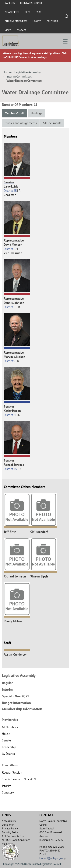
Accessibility (9, 821)
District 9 (9, 361)
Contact (21, 30)
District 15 (10, 307)
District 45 (10, 469)
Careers (10, 3)
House (6, 734)
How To (37, 21)
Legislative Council (31, 3)
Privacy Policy (10, 829)
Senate (6, 740)
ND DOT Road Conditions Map (16, 842)
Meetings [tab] (36, 113)
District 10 (10, 249)
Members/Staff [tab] (15, 113)
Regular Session (12, 773)
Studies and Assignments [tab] (21, 123)
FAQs (39, 12)
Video (8, 30)
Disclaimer (8, 825)
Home (7, 72)
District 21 (10, 415)
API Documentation (13, 836)
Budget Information (16, 703)
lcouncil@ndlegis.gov (53, 858)
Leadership (9, 747)
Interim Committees (19, 76)
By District (8, 754)
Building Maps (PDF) (16, 21)
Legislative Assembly (28, 72)
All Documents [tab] (52, 123)
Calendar (52, 21)
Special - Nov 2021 (15, 696)
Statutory (8, 792)
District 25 (10, 191)
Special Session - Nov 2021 (19, 779)
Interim (7, 690)
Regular (7, 683)
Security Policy (10, 832)
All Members (10, 727)
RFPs (28, 12)
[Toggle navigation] (64, 41)
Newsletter (12, 12)
